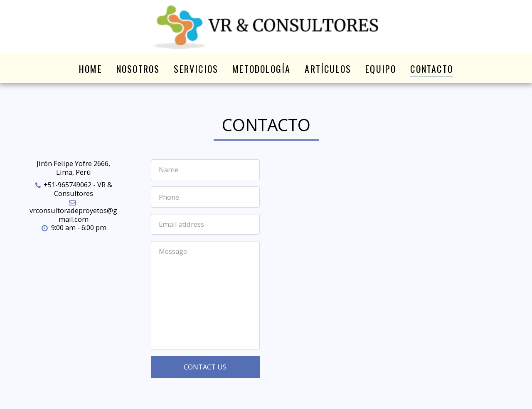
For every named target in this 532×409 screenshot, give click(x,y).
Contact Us (205, 367)
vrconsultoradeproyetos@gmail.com (73, 211)
